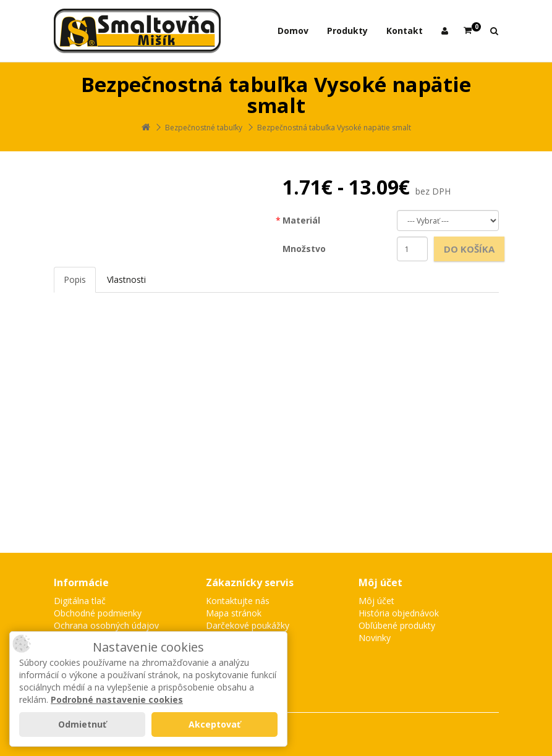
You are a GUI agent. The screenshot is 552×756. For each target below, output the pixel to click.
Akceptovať (214, 724)
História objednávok (399, 613)
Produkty (347, 31)
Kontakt (405, 31)
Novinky (375, 638)
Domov (293, 31)
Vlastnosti (126, 279)
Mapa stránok (234, 613)
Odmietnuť (82, 724)
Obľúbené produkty (397, 625)
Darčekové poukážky (248, 625)
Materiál (301, 220)
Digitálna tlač (80, 601)
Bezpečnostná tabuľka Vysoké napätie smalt (334, 128)
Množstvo (304, 249)
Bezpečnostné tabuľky (204, 128)
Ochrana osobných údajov (106, 625)
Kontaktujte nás (238, 601)
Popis (75, 279)
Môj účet (376, 601)
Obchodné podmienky (98, 613)
